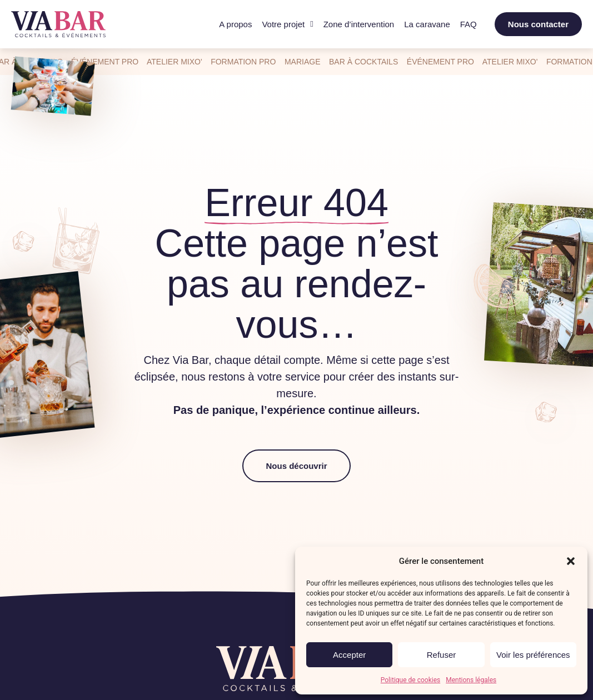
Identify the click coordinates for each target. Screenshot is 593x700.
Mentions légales (471, 680)
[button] (571, 561)
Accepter (349, 655)
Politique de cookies (410, 680)
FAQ (469, 24)
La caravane (427, 24)
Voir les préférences (533, 655)
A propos (235, 24)
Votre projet (287, 24)
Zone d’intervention (359, 24)
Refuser (442, 655)
